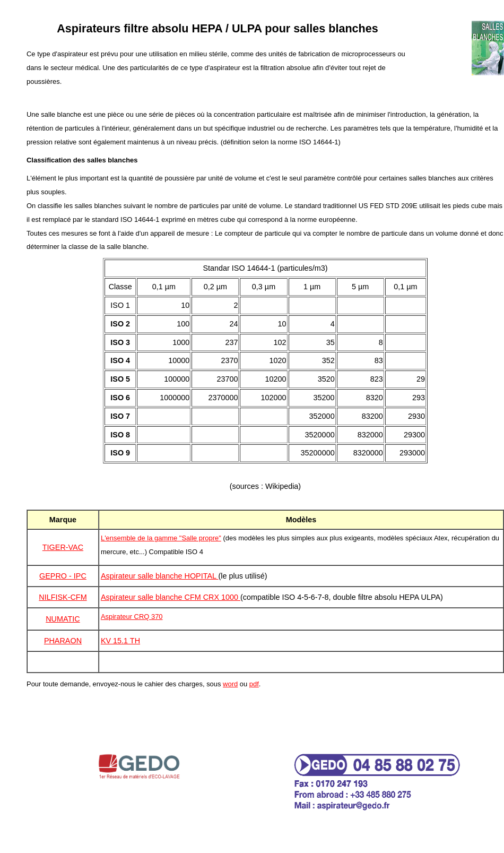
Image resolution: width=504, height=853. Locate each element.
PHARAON (63, 641)
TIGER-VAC (63, 547)
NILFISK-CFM (63, 597)
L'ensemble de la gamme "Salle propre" (161, 538)
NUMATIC (63, 619)
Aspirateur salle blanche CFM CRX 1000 (171, 597)
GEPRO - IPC (63, 576)
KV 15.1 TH (120, 641)
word (230, 684)
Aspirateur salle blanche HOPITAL (160, 576)
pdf (254, 684)
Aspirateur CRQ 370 (132, 617)
